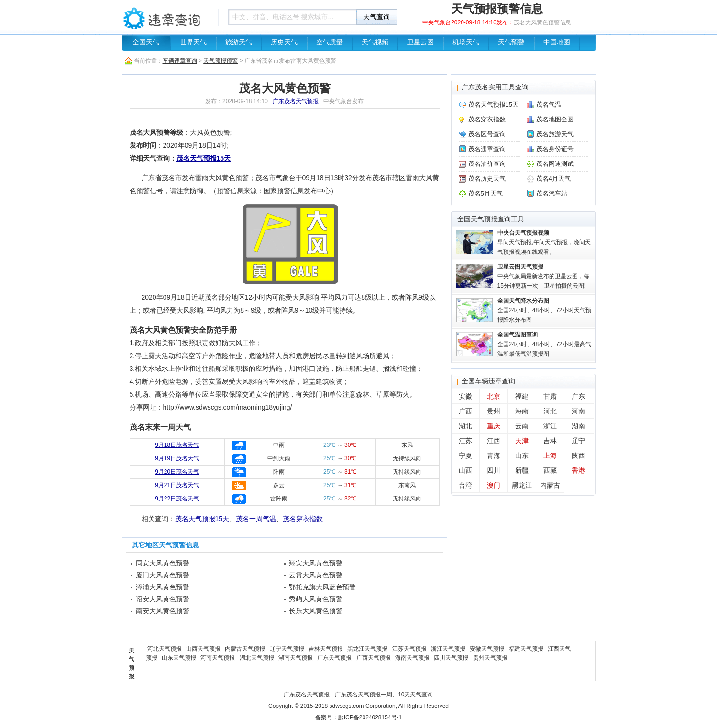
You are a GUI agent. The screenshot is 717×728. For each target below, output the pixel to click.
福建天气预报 (526, 649)
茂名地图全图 (555, 119)
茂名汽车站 (552, 193)
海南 (522, 411)
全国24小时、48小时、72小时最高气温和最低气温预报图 (544, 344)
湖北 (465, 426)
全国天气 (146, 42)
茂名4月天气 (553, 179)
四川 (494, 470)
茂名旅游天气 (555, 134)
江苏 (465, 441)
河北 (550, 411)
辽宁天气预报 (287, 649)
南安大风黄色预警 (163, 611)
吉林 (550, 441)
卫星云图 (420, 42)
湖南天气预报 (296, 658)
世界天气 (193, 42)
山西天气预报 (203, 649)
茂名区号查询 (487, 134)
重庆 (494, 426)
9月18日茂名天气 (177, 445)
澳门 (494, 485)
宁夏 (465, 456)
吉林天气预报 (326, 649)
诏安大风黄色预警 (163, 599)
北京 (494, 396)
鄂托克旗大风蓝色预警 (322, 587)
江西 (494, 441)
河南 (578, 411)
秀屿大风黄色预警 (316, 599)
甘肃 (550, 396)
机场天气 (466, 42)
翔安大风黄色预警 (316, 563)
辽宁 (578, 441)
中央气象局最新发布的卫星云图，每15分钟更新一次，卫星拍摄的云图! (543, 276)
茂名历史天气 (487, 179)
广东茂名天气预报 (296, 101)
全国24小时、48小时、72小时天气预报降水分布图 (544, 310)
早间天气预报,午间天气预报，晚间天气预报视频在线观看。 (544, 242)
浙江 (550, 426)
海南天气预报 (412, 658)
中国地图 (557, 42)
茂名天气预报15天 (204, 158)
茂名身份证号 (555, 149)
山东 (522, 456)
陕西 (578, 456)
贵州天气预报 (490, 658)
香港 (578, 470)
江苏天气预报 (409, 649)
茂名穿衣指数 (303, 519)
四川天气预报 (451, 658)
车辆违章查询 (167, 17)
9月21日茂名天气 (177, 485)
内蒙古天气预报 (245, 649)
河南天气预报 (218, 658)
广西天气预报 (374, 658)
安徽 (465, 396)
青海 (494, 456)
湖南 (578, 426)
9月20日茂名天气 (177, 472)
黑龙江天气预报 (367, 649)
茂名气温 (549, 104)
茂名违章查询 (487, 149)
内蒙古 (550, 485)
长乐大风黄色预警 (316, 611)
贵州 (494, 411)
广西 (465, 411)
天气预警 (511, 42)
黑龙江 (522, 485)
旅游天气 (239, 42)
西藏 (550, 470)
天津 (522, 441)
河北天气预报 (165, 649)
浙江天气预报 (448, 649)
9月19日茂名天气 (177, 458)
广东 (578, 396)
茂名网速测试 (555, 164)
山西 (465, 470)
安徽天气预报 (487, 649)
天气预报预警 (221, 61)
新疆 (522, 470)
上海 (550, 456)
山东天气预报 (179, 658)
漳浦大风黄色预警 (163, 587)
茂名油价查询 (487, 164)
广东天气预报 (334, 658)
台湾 (465, 485)
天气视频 (375, 42)
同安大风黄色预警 (163, 563)
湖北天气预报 (257, 658)
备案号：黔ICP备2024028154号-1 (358, 717)
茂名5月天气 (485, 193)
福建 (522, 396)
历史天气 (284, 42)
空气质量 (330, 42)
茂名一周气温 (256, 519)
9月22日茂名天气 (177, 499)
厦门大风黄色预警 (163, 575)
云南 (522, 426)
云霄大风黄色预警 (316, 575)
